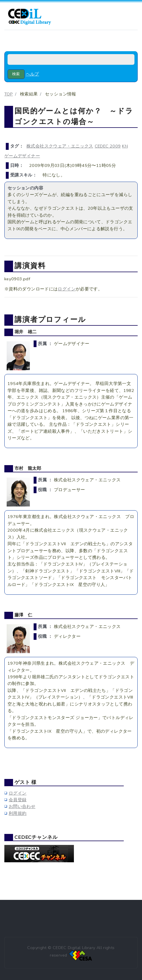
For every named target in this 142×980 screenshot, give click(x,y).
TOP (9, 94)
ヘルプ (32, 74)
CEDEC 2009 (108, 146)
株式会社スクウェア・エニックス (60, 146)
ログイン (67, 289)
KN (125, 146)
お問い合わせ (22, 806)
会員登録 (18, 800)
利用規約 (18, 813)
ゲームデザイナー (22, 156)
